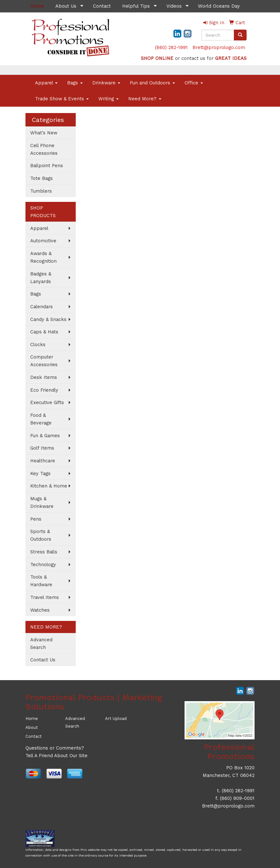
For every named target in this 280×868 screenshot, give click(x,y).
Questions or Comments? (55, 748)
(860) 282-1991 (171, 47)
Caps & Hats (44, 332)
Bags (75, 83)
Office (194, 83)
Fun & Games (45, 436)
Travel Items (45, 597)
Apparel (46, 83)
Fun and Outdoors (152, 83)
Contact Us (43, 660)
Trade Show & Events (62, 99)
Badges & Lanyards (41, 278)
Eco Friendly (44, 390)
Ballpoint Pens (47, 166)
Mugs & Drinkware (42, 502)
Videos (174, 6)
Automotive (43, 241)
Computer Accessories (44, 361)
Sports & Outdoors (41, 535)
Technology (43, 565)
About (32, 727)
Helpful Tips (136, 6)
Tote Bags (42, 178)
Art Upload (116, 719)
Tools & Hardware (41, 581)
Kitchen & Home (49, 486)
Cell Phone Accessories (44, 149)
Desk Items (44, 377)
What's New (44, 133)
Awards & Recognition (43, 257)
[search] (240, 35)
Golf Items (42, 448)
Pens (36, 519)
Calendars (42, 307)
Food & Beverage (41, 419)
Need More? (145, 99)
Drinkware (106, 83)
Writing (108, 99)
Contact (102, 6)
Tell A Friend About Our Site (56, 756)
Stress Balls (44, 552)
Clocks (38, 345)
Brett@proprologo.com (219, 47)
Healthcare (43, 461)
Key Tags (40, 473)
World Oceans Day (219, 6)
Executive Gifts (47, 402)
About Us (66, 6)
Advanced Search (41, 644)
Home (32, 719)
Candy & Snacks (48, 319)
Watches (40, 610)
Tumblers (41, 191)
